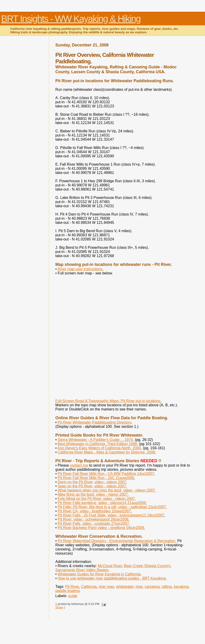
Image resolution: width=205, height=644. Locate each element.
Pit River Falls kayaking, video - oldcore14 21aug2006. (102, 503)
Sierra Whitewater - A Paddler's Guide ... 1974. (96, 440)
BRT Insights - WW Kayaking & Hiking (71, 19)
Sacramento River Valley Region (82, 570)
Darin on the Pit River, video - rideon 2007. (92, 482)
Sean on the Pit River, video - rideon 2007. (92, 486)
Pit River (72, 587)
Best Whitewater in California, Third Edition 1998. (98, 444)
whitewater (125, 587)
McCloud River (110, 566)
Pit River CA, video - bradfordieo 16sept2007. (95, 511)
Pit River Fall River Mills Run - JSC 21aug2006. (96, 478)
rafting (167, 587)
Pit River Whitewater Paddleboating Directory (94, 422)
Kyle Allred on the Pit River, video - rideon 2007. (97, 499)
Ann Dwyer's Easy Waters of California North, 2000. (100, 448)
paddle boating (67, 591)
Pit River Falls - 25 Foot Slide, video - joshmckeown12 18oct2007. (111, 515)
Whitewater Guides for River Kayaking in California (99, 574)
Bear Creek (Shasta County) (147, 566)
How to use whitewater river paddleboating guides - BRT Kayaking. (112, 578)
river (139, 587)
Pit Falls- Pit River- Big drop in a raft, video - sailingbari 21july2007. (112, 507)
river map (106, 587)
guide (73, 596)
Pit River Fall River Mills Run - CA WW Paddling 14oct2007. (106, 474)
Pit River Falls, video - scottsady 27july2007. (94, 524)
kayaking (181, 587)
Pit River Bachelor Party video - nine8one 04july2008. (101, 528)
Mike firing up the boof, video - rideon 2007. (93, 494)
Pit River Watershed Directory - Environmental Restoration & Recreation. (117, 541)
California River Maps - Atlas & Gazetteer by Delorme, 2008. (107, 452)
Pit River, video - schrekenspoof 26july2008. (94, 519)
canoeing (152, 587)
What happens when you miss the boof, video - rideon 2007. (107, 490)
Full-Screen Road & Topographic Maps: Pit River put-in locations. (108, 401)
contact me (79, 465)
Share (59, 607)
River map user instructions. (80, 269)
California (89, 587)
